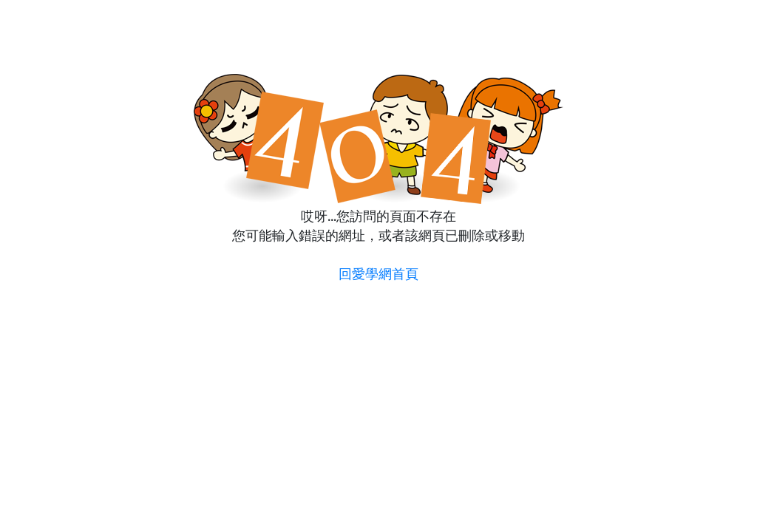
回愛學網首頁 (378, 274)
